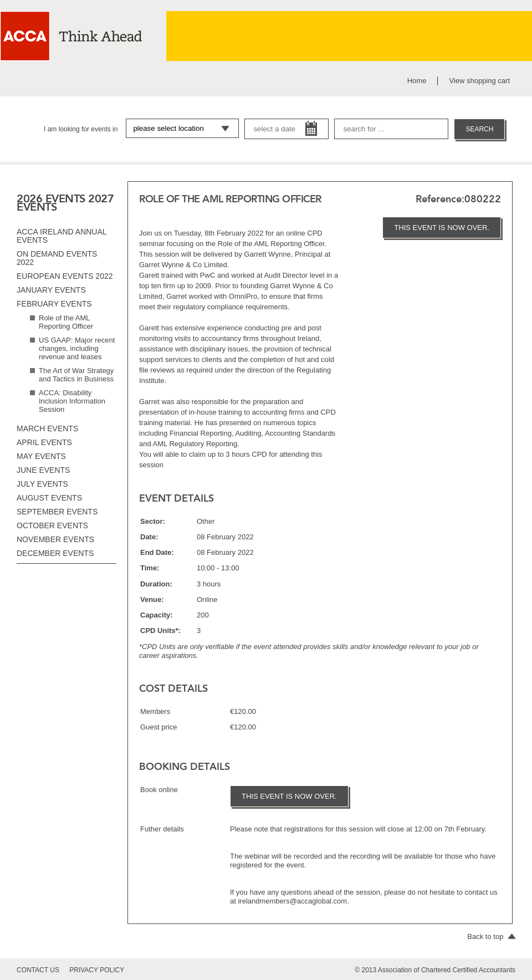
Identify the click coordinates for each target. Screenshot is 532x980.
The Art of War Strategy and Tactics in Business (76, 375)
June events (43, 470)
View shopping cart (479, 81)
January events (51, 290)
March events (47, 428)
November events (55, 539)
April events (44, 442)
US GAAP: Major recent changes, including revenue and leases (77, 348)
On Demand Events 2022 (57, 258)
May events (41, 456)
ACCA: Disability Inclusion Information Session (72, 401)
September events (57, 512)
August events (49, 498)
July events (42, 484)
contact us (38, 970)
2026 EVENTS (51, 198)
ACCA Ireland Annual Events (62, 236)
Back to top (491, 936)
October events (52, 525)
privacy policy (97, 970)
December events (55, 553)
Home (417, 81)
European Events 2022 (65, 276)
